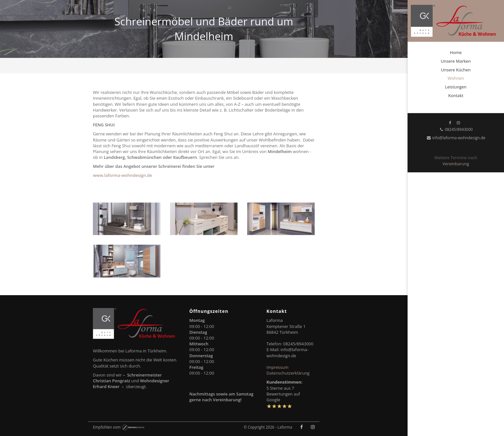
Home (456, 52)
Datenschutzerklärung (288, 373)
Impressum (278, 367)
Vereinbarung (456, 164)
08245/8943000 (456, 129)
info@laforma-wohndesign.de (456, 138)
